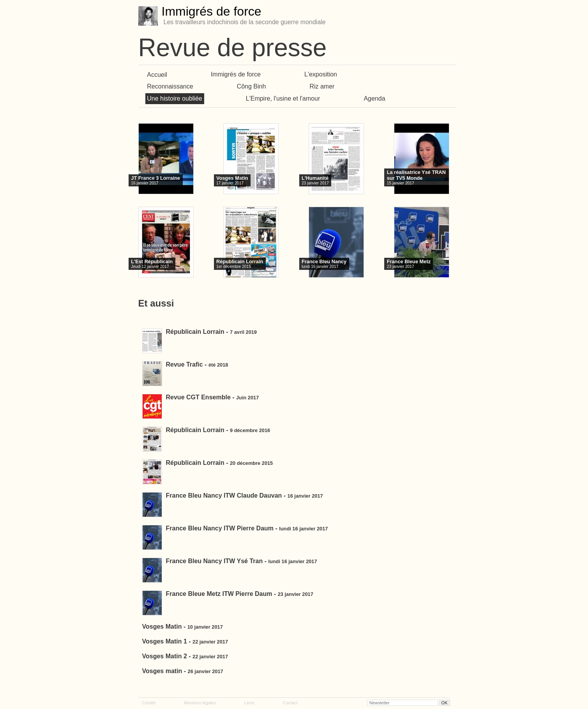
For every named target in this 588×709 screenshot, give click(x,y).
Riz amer (322, 86)
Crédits (149, 703)
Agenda (374, 98)
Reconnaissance (170, 86)
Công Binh (252, 86)
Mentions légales (200, 703)
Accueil (157, 74)
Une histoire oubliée (174, 98)
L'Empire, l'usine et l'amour (283, 98)
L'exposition (321, 74)
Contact (290, 703)
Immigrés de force (236, 74)
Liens (249, 703)
